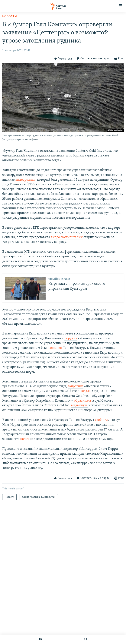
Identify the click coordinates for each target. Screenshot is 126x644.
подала (85, 391)
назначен (55, 348)
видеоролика (25, 180)
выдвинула (79, 405)
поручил (71, 339)
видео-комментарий (67, 237)
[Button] (63, 59)
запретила (76, 386)
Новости (10, 17)
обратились (83, 401)
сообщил (102, 420)
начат (25, 439)
